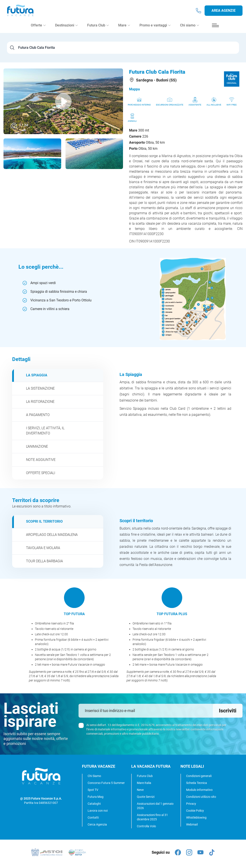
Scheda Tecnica (197, 783)
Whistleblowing (196, 818)
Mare (124, 28)
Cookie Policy (195, 811)
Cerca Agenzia (97, 824)
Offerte (38, 28)
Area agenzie (224, 12)
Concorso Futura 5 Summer (106, 783)
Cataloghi (94, 804)
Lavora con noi (98, 811)
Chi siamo (189, 28)
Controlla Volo (146, 826)
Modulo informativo (199, 790)
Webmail (192, 824)
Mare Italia (144, 783)
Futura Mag (96, 797)
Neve (140, 790)
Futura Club (145, 776)
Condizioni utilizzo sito (201, 797)
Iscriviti (228, 711)
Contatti (93, 818)
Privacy (191, 804)
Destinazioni (66, 28)
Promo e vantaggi (155, 28)
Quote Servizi (146, 797)
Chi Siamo (94, 776)
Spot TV (93, 790)
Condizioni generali (199, 776)
